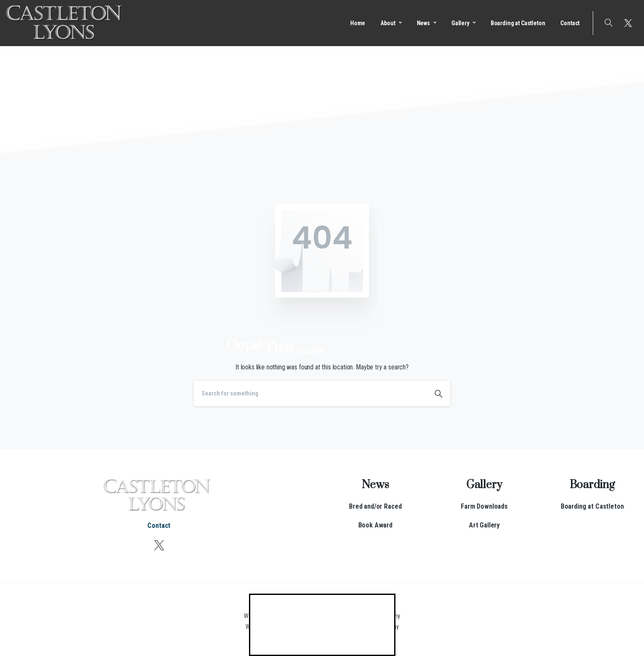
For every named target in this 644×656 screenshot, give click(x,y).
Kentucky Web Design (351, 616)
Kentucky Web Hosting (349, 627)
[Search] (310, 393)
